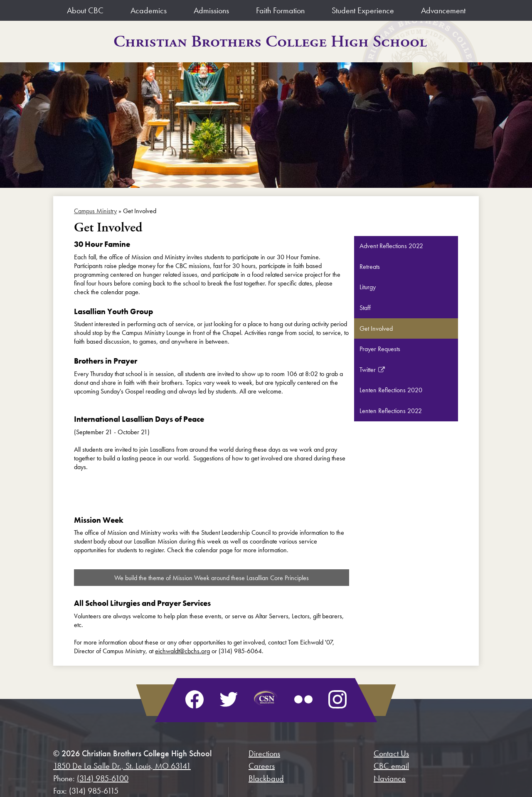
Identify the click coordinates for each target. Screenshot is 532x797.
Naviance (390, 778)
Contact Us (391, 753)
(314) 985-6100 (103, 778)
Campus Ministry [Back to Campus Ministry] (95, 211)
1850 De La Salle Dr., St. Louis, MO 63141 (122, 766)
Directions (264, 753)
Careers (262, 766)
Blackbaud (266, 778)
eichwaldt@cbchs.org (182, 651)
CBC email (391, 766)
